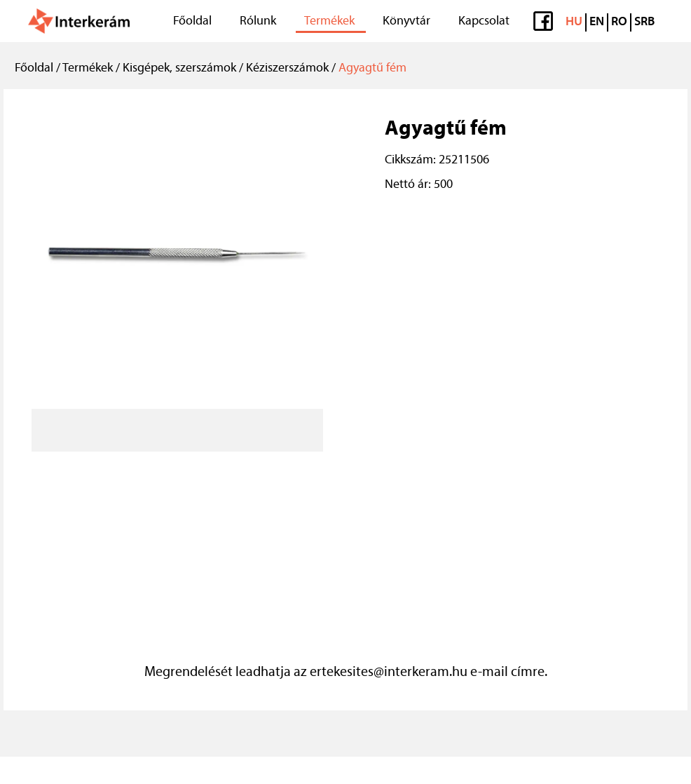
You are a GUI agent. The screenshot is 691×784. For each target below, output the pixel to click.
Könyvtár (406, 21)
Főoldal (192, 21)
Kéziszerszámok (287, 68)
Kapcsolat (484, 21)
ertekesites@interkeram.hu (389, 673)
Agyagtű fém (372, 68)
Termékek (329, 21)
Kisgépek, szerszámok (179, 68)
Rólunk (258, 21)
